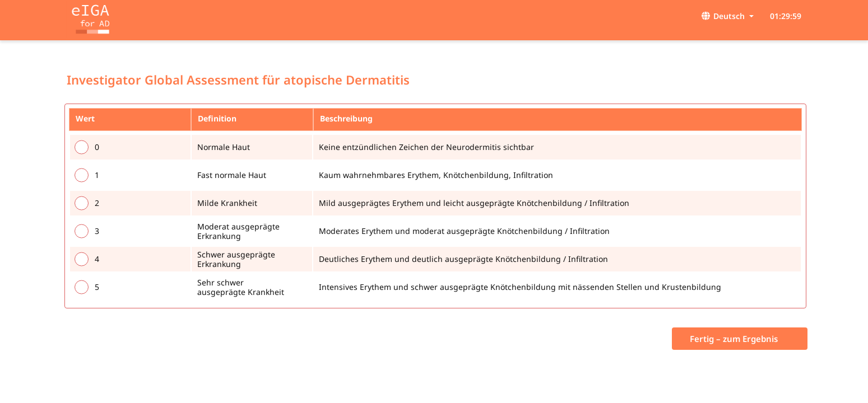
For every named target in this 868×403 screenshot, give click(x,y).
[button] (756, 16)
